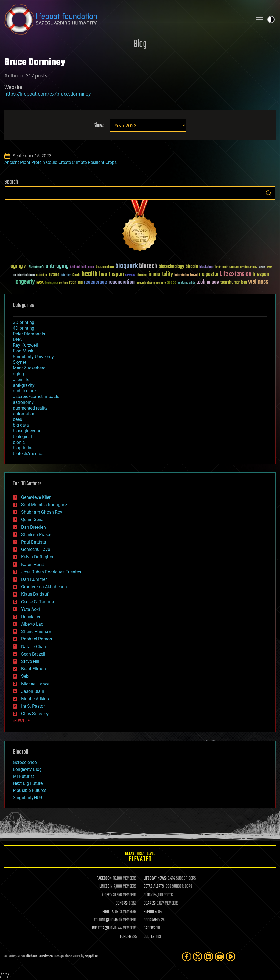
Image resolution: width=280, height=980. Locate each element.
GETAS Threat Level (140, 858)
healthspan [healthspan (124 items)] (111, 274)
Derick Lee (31, 617)
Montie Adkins (35, 699)
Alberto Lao (32, 624)
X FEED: (107, 895)
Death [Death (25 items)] (269, 267)
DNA (17, 339)
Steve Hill (30, 661)
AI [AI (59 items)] (26, 267)
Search (268, 193)
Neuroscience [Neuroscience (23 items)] (51, 283)
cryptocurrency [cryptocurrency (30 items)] (249, 267)
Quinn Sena (32, 520)
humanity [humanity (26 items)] (130, 275)
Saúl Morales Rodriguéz (44, 505)
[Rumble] (231, 957)
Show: (99, 126)
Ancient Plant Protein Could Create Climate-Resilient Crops (61, 162)
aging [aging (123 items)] (17, 266)
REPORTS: (150, 912)
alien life (21, 380)
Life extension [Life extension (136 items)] (236, 274)
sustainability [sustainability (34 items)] (186, 283)
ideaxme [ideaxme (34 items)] (142, 275)
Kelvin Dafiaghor (37, 557)
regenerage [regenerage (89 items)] (96, 282)
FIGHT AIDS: (111, 912)
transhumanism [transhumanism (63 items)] (234, 282)
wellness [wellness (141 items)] (258, 282)
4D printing (24, 328)
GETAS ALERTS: (154, 887)
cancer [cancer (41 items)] (234, 267)
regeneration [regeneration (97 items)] (121, 282)
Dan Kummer (34, 579)
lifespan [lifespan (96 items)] (261, 274)
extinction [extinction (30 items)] (42, 275)
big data (21, 425)
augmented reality (30, 408)
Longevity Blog (27, 769)
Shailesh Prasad (37, 535)
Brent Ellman (33, 669)
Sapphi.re (91, 957)
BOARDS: (150, 903)
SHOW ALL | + (21, 721)
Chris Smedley (35, 714)
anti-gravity (24, 385)
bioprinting (23, 448)
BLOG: (148, 895)
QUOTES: (149, 937)
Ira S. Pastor (33, 706)
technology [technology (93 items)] (208, 282)
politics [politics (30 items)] (63, 283)
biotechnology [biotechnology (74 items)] (171, 267)
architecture (24, 391)
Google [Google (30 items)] (76, 275)
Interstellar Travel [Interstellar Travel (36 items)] (186, 275)
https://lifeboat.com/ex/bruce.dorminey (48, 94)
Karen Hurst (33, 565)
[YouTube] (220, 957)
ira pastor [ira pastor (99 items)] (209, 274)
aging (18, 374)
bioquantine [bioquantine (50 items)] (105, 267)
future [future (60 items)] (54, 275)
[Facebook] (187, 957)
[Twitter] (198, 957)
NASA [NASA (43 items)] (40, 283)
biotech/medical (29, 454)
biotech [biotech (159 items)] (148, 266)
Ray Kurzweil (25, 345)
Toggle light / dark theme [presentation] (271, 19)
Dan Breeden (33, 527)
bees (17, 419)
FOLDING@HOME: (106, 920)
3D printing (24, 322)
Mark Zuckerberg (29, 368)
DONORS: (122, 903)
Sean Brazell (33, 654)
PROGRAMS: (152, 920)
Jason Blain (33, 691)
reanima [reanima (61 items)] (76, 282)
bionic (19, 442)
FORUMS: (126, 937)
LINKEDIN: (106, 887)
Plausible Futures (30, 790)
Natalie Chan (34, 647)
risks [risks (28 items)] (150, 283)
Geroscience (25, 762)
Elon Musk (23, 351)
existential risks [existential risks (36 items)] (24, 275)
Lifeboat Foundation (39, 957)
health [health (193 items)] (90, 274)
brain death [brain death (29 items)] (222, 267)
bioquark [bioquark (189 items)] (127, 266)
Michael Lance (35, 684)
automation (24, 414)
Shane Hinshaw (36, 632)
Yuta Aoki (30, 609)
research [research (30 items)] (141, 283)
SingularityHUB (28, 798)
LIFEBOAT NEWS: (155, 878)
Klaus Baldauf (35, 594)
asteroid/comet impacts (36, 397)
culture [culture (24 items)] (262, 267)
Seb (25, 676)
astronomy (23, 402)
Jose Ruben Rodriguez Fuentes (51, 572)
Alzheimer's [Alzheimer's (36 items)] (37, 267)
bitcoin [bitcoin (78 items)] (192, 267)
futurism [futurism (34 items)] (66, 275)
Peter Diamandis (29, 334)
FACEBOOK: (104, 878)
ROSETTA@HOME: (105, 928)
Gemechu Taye (36, 549)
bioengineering (27, 431)
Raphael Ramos (37, 639)
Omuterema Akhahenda (44, 587)
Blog (140, 44)
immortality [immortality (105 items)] (161, 274)
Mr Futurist (23, 776)
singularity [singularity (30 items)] (160, 283)
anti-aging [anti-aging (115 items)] (57, 266)
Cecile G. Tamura (38, 602)
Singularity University (33, 357)
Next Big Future (28, 783)
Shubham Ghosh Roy (42, 512)
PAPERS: (150, 928)
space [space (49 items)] (172, 282)
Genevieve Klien (36, 497)
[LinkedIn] (209, 957)
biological (22, 437)
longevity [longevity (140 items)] (25, 282)
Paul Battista (34, 542)
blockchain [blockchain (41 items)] (207, 267)
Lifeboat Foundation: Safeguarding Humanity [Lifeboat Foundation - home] (126, 19)
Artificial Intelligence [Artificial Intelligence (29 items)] (82, 267)
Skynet (19, 362)
